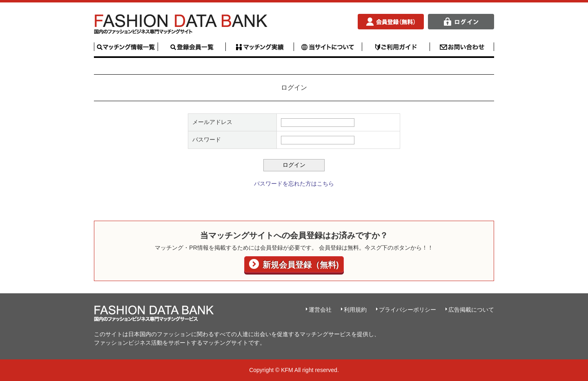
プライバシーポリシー (408, 310)
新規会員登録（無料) (299, 265)
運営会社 (320, 310)
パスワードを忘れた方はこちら (294, 184)
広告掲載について (471, 310)
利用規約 (355, 310)
